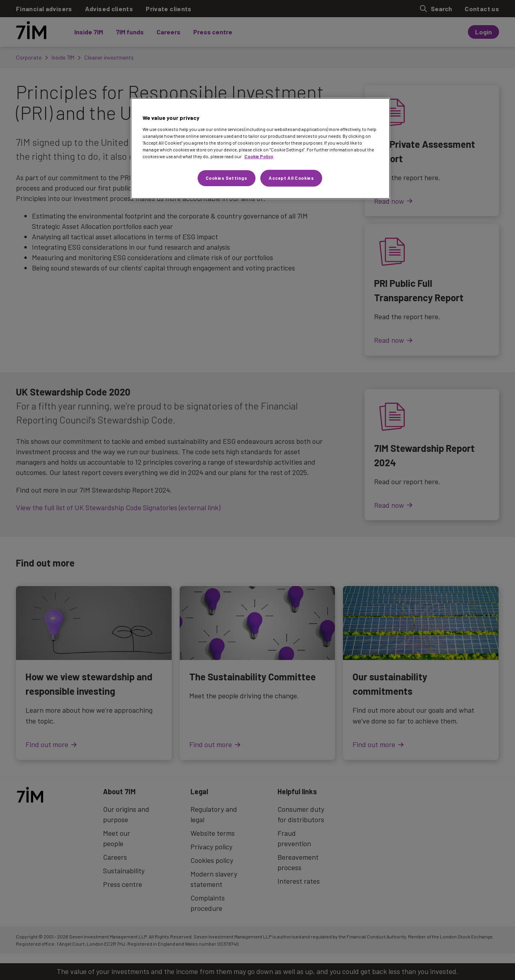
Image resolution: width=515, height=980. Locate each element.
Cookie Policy (259, 156)
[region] (260, 148)
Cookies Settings (227, 178)
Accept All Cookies (291, 178)
